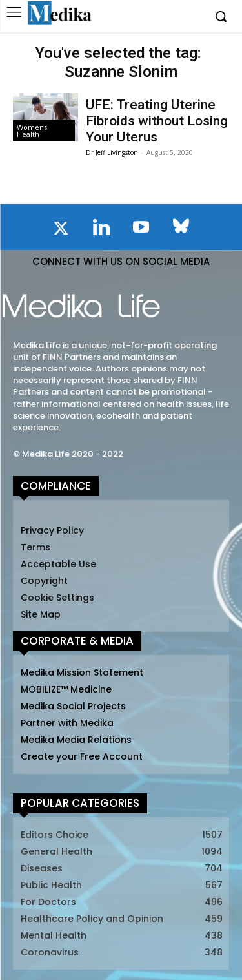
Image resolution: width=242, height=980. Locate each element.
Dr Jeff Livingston (112, 152)
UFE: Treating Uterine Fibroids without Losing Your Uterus (157, 121)
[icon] (61, 231)
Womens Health (32, 130)
